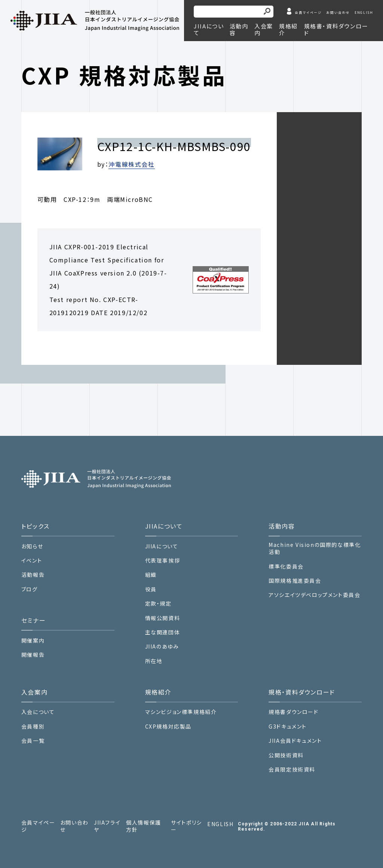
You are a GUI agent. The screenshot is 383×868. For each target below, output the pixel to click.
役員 (151, 589)
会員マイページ (308, 12)
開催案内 (33, 641)
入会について (38, 712)
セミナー (33, 620)
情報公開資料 (163, 618)
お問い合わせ (338, 12)
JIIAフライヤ (107, 826)
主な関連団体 (163, 632)
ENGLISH (364, 12)
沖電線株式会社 (131, 164)
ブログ (30, 589)
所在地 (154, 661)
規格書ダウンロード (293, 712)
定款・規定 (158, 604)
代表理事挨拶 (163, 561)
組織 (151, 575)
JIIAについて (162, 546)
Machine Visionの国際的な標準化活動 (315, 549)
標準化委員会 (286, 567)
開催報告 (33, 655)
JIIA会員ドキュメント (295, 741)
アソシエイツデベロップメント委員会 (314, 595)
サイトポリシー (186, 826)
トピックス (36, 526)
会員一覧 (33, 741)
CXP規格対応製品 (168, 727)
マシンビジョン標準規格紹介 (181, 712)
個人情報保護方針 (144, 826)
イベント (32, 561)
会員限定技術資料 (292, 769)
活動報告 (33, 575)
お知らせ (32, 546)
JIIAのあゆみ (162, 647)
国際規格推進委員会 (295, 581)
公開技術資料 (286, 755)
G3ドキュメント (288, 727)
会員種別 (33, 727)
